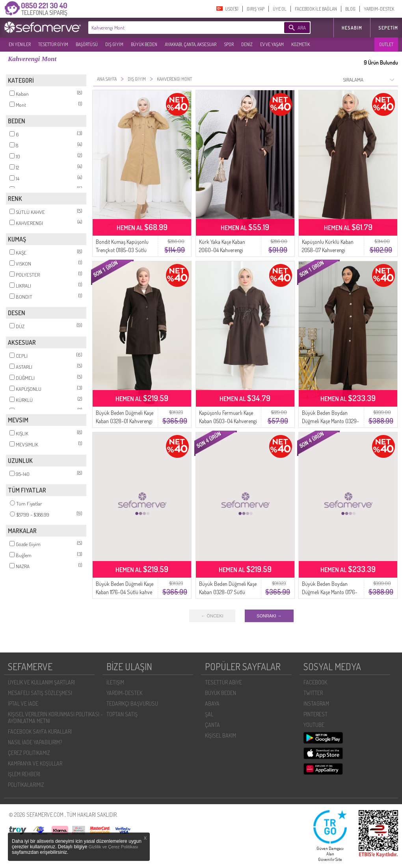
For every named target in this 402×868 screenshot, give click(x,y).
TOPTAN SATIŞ (122, 714)
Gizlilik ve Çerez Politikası (114, 847)
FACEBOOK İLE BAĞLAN (316, 9)
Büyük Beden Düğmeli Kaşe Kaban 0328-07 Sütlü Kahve (228, 592)
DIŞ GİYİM (114, 44)
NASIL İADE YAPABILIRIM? (35, 742)
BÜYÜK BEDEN (144, 44)
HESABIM (352, 28)
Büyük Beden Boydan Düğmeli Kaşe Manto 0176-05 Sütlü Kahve (330, 592)
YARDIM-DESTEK (379, 9)
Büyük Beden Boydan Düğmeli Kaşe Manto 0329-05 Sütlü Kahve (330, 421)
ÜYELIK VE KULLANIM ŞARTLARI (41, 682)
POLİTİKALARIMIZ (26, 785)
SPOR (229, 44)
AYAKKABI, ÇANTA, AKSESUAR (191, 44)
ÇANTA (212, 725)
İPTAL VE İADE (23, 704)
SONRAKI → (269, 616)
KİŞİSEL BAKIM (221, 735)
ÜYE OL (280, 9)
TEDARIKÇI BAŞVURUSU (132, 704)
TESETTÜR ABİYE (223, 682)
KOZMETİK (301, 44)
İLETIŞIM (115, 682)
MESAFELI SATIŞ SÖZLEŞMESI (40, 693)
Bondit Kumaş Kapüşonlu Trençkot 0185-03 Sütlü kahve (122, 250)
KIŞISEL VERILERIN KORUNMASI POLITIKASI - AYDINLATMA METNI (55, 717)
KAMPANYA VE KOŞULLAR (35, 763)
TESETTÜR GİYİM (53, 44)
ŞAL (209, 714)
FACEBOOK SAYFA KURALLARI (40, 731)
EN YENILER (20, 44)
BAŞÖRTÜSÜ (87, 44)
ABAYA (212, 704)
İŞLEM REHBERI (24, 774)
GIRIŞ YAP (256, 9)
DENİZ (247, 44)
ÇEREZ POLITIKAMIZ (29, 753)
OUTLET (386, 44)
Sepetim (388, 28)
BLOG (350, 9)
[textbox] (174, 28)
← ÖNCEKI (212, 616)
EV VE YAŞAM (272, 44)
